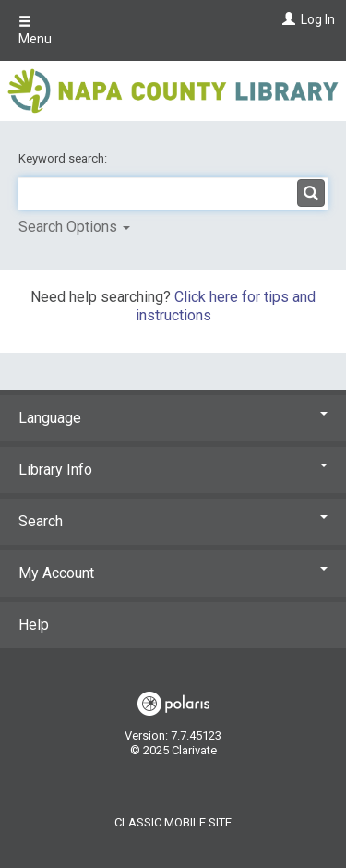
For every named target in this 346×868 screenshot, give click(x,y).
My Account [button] (173, 573)
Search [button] (173, 521)
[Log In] (286, 19)
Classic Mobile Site (173, 822)
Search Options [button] (74, 227)
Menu (35, 30)
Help (34, 625)
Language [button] (173, 418)
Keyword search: (64, 158)
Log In (318, 19)
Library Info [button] (173, 470)
